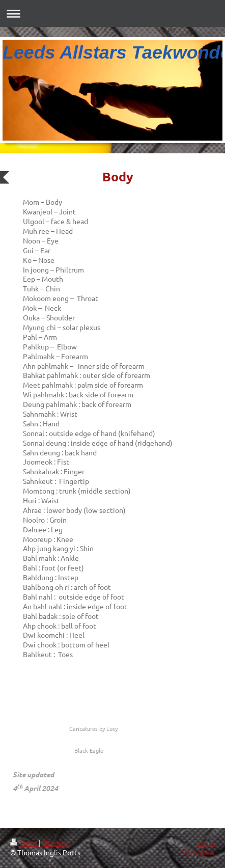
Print (24, 843)
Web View (199, 852)
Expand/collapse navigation (112, 13)
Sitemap (55, 843)
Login (206, 843)
